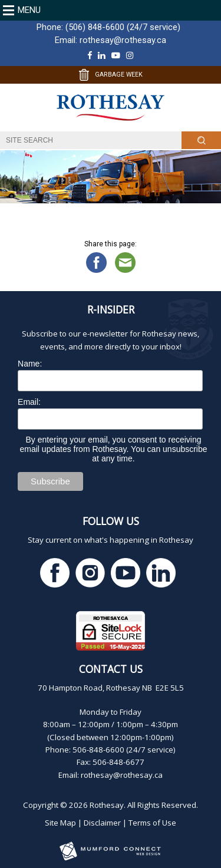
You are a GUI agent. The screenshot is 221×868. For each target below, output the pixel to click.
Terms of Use (152, 823)
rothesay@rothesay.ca (123, 40)
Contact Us (111, 669)
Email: (29, 402)
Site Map (60, 823)
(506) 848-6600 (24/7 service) (123, 27)
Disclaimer (102, 823)
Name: (30, 364)
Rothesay (107, 805)
